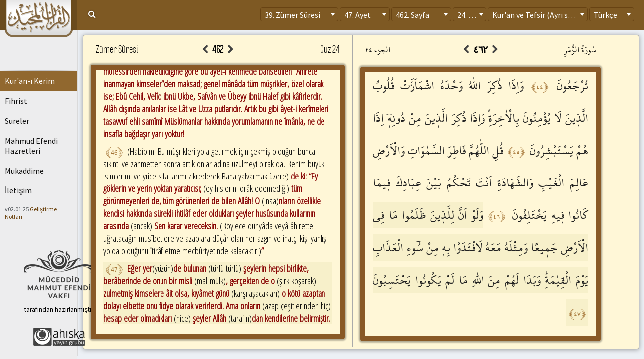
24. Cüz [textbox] (469, 15)
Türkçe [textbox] (605, 15)
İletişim (18, 190)
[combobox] (299, 14)
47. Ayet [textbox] (358, 15)
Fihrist (16, 101)
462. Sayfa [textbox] (412, 15)
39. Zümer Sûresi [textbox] (292, 15)
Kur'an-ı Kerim (30, 81)
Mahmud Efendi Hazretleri (31, 146)
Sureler (17, 121)
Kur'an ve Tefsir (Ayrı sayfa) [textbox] (539, 15)
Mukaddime (24, 171)
